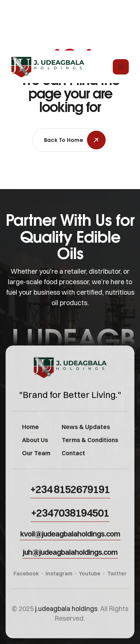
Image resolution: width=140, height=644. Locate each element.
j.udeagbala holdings (66, 615)
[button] (70, 496)
